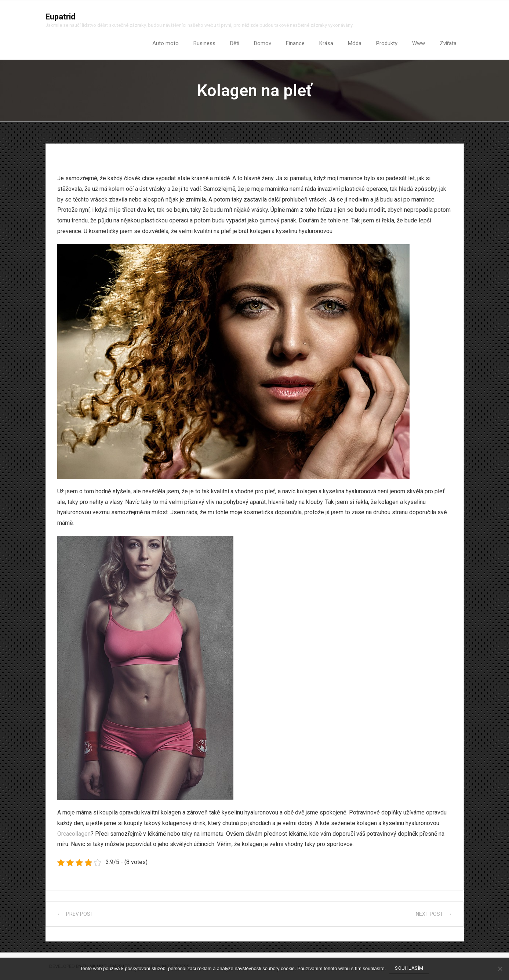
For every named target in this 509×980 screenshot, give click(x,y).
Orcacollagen (74, 834)
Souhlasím (409, 968)
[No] (500, 969)
